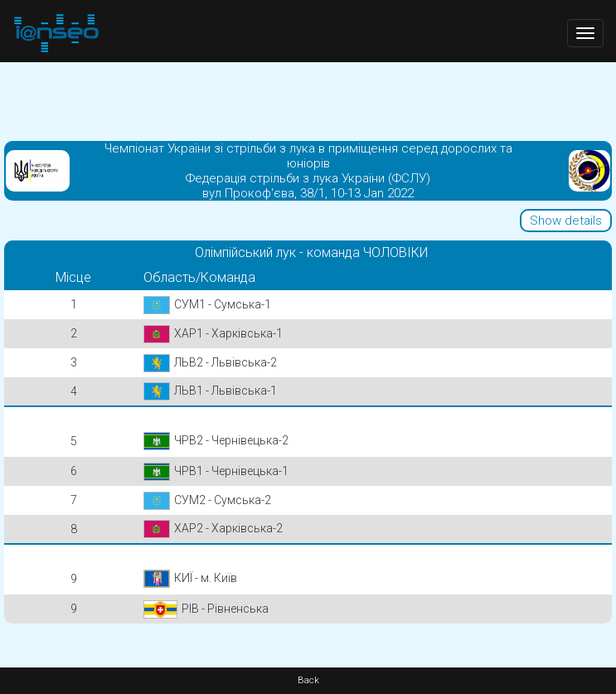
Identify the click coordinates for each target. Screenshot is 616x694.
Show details (566, 221)
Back (308, 680)
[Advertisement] (308, 99)
